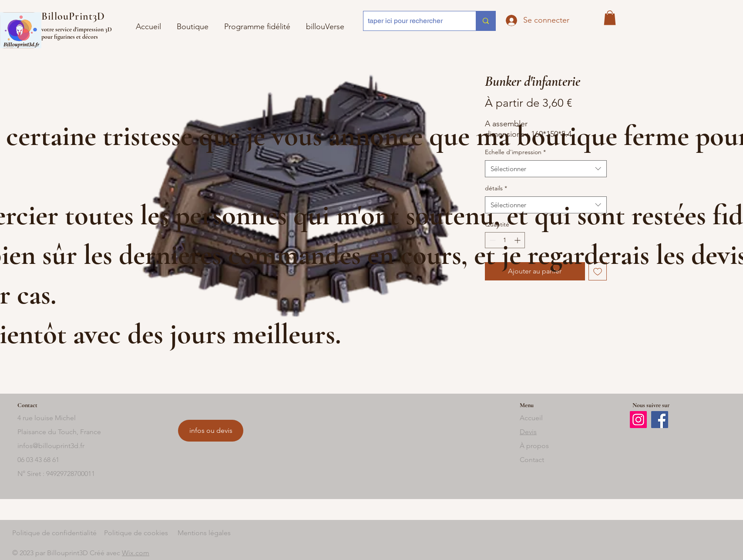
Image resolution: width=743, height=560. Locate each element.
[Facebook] (660, 420)
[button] (325, 23)
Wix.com (136, 553)
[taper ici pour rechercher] (413, 21)
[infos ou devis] (211, 431)
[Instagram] (638, 420)
